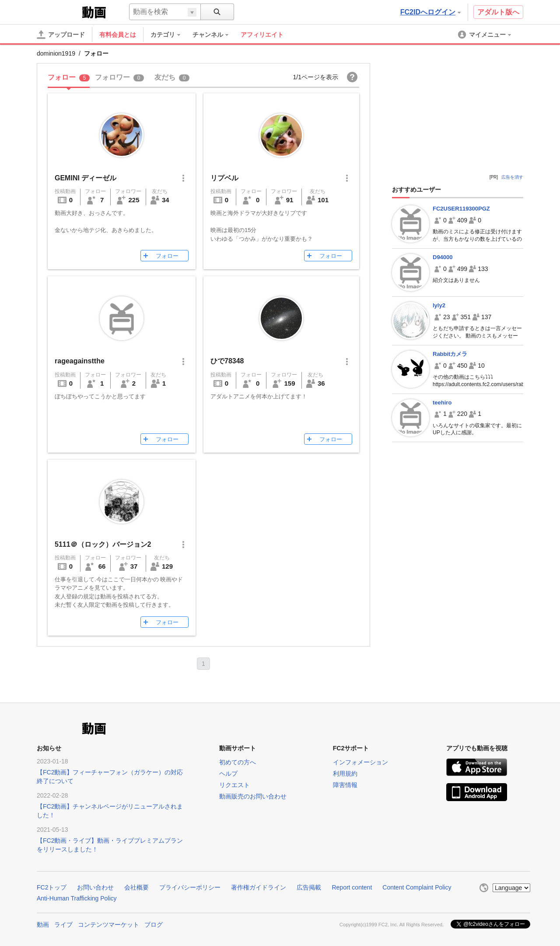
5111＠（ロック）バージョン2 (103, 544)
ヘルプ (228, 774)
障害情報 (345, 785)
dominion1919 (56, 53)
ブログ (154, 925)
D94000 (443, 257)
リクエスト (234, 785)
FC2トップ (52, 887)
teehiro (442, 403)
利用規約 (345, 774)
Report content (352, 887)
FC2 (58, 11)
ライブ (63, 925)
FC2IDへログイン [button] (430, 12)
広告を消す (512, 177)
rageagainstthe (80, 361)
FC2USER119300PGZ (461, 209)
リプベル (224, 178)
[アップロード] (61, 35)
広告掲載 (309, 887)
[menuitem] (170, 35)
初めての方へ (238, 762)
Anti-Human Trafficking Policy (77, 898)
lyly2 (439, 305)
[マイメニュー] (485, 35)
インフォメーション (360, 762)
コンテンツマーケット (108, 925)
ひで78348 (227, 361)
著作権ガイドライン (259, 887)
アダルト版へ (498, 12)
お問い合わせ (95, 887)
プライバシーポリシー (190, 887)
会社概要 (136, 887)
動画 (43, 925)
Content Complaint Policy (417, 887)
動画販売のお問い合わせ (253, 796)
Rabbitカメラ (450, 354)
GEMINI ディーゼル (86, 178)
